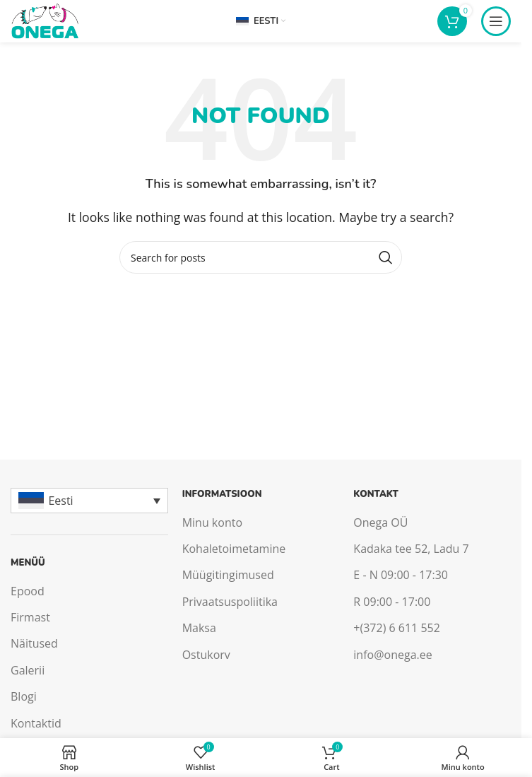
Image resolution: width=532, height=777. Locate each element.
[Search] (261, 257)
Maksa (199, 628)
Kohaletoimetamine (234, 549)
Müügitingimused (228, 575)
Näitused (34, 643)
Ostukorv (206, 655)
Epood (28, 591)
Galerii (28, 670)
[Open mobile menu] (496, 21)
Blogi (24, 696)
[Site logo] (45, 20)
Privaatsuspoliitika (230, 602)
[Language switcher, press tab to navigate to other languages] (89, 501)
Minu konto (212, 522)
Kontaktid (36, 723)
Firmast (30, 617)
